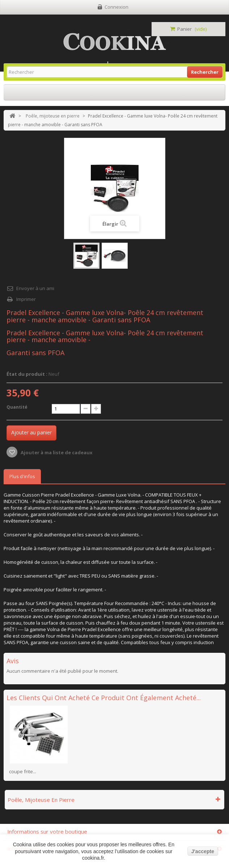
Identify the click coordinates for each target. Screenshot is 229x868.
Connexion (116, 7)
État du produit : (27, 374)
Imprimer (26, 299)
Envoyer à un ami (35, 288)
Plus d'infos (22, 476)
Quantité (17, 407)
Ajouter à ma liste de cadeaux (56, 452)
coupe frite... (23, 771)
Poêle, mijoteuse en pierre (53, 116)
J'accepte (203, 851)
